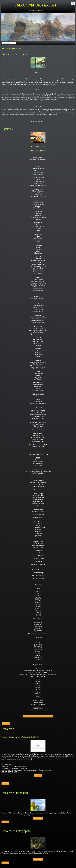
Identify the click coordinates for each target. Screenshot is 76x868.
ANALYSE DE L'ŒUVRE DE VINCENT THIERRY (38, 716)
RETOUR (6, 724)
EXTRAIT (38, 775)
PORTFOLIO (38, 818)
